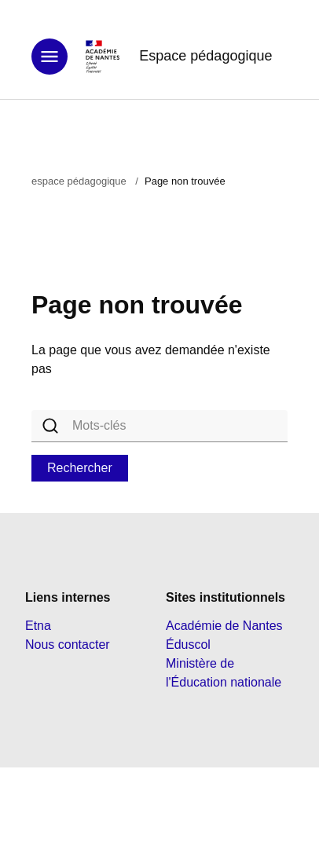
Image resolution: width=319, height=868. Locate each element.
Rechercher (80, 468)
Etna (38, 626)
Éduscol (188, 645)
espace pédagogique (79, 181)
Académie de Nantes (224, 626)
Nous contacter (68, 645)
